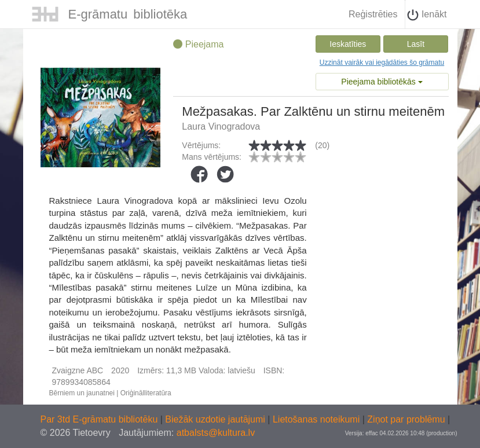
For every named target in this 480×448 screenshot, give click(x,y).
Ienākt (427, 15)
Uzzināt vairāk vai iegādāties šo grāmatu (382, 63)
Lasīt (416, 44)
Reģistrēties (373, 14)
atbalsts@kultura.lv (216, 433)
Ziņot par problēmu (406, 419)
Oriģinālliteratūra (146, 393)
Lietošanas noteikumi (318, 419)
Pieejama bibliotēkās (382, 82)
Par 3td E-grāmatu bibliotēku (100, 419)
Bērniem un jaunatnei (82, 393)
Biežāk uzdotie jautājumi (216, 419)
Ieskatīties (348, 44)
